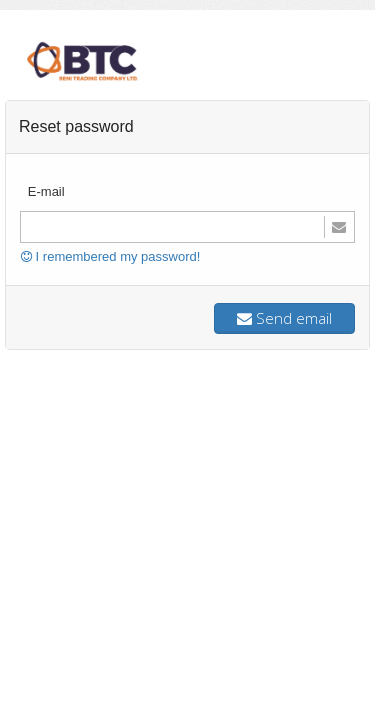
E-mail (46, 191)
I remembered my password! (110, 256)
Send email (284, 318)
